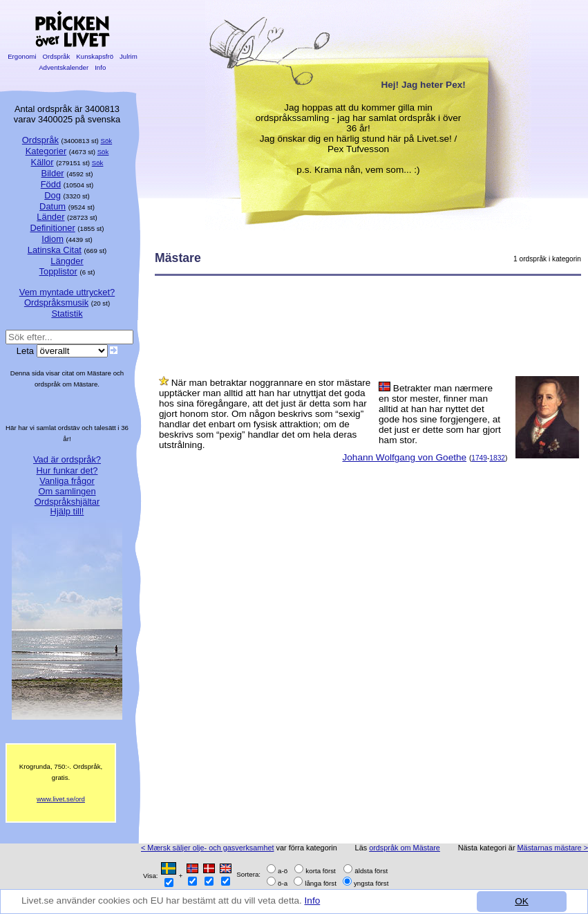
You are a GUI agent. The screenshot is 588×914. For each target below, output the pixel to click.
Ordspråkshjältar (67, 502)
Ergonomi (22, 56)
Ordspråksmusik (56, 302)
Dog (53, 195)
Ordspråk (56, 56)
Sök (107, 141)
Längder (67, 261)
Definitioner (52, 228)
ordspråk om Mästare (405, 848)
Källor (42, 162)
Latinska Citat (55, 250)
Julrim (128, 56)
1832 (497, 458)
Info (313, 901)
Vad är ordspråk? (67, 459)
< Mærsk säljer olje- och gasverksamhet (208, 848)
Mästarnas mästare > (553, 848)
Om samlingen (67, 491)
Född (51, 184)
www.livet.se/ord (61, 799)
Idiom (53, 239)
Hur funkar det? (67, 470)
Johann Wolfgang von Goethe (404, 457)
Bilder (53, 173)
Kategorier (46, 151)
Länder (50, 217)
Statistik (67, 314)
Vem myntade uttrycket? (67, 292)
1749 (479, 458)
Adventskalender (64, 67)
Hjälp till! (67, 511)
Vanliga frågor (67, 481)
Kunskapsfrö (95, 56)
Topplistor (58, 271)
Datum (53, 206)
